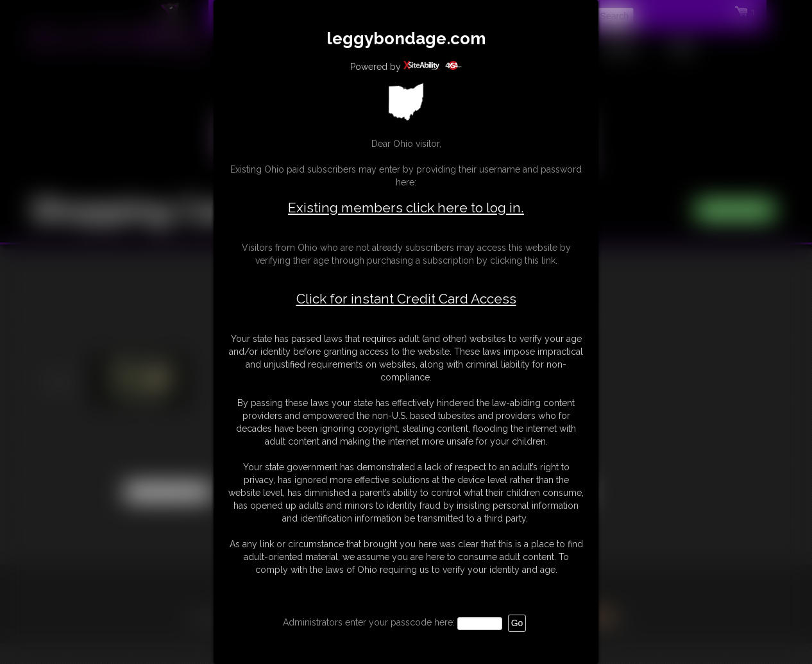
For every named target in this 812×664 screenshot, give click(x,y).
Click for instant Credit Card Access (406, 299)
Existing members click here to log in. (406, 208)
